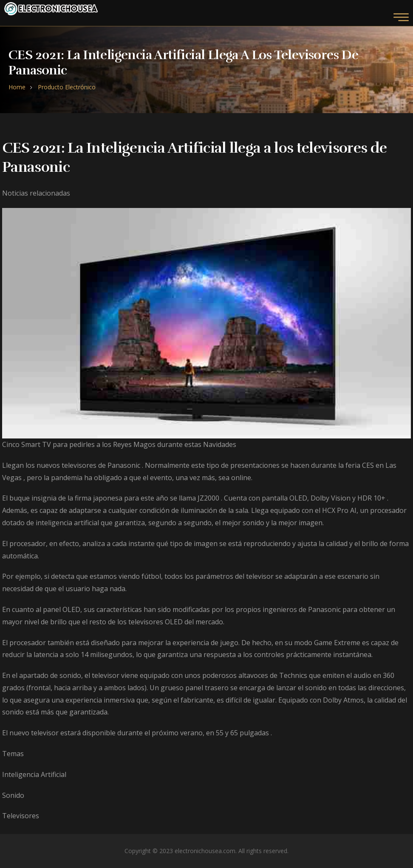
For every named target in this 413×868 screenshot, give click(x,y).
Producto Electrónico (67, 87)
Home (17, 87)
